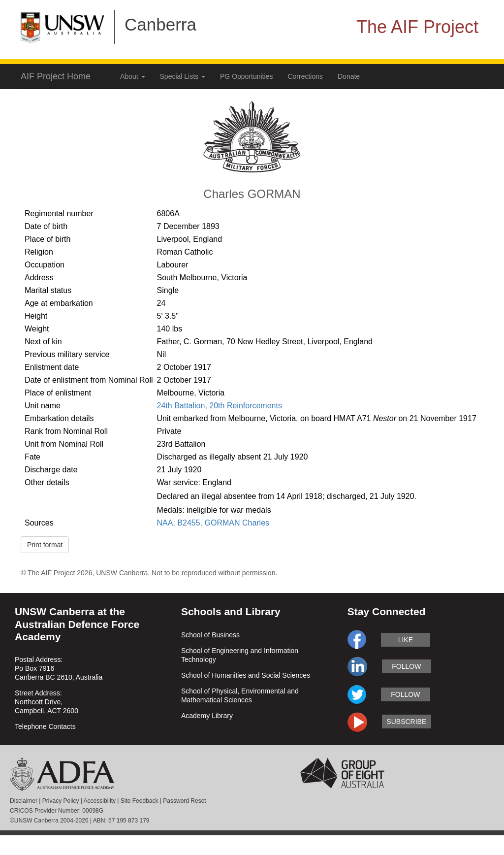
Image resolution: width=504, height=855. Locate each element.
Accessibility (100, 801)
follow (406, 666)
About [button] (132, 76)
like (406, 640)
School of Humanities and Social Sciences (246, 675)
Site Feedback (140, 801)
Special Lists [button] (183, 76)
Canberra (160, 24)
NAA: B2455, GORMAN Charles (213, 523)
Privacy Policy (61, 801)
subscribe (406, 722)
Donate (349, 76)
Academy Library (207, 716)
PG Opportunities (246, 76)
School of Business (210, 635)
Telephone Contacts (45, 726)
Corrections (305, 76)
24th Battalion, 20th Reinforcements (220, 406)
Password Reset (184, 801)
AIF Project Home (56, 76)
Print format (45, 545)
